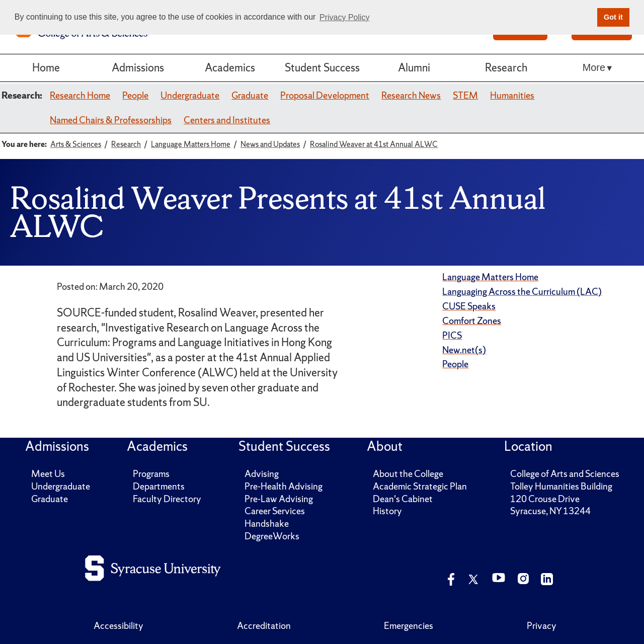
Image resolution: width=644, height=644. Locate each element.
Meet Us (48, 474)
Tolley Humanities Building (561, 486)
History (387, 511)
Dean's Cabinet (403, 499)
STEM (465, 95)
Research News (411, 95)
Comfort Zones (472, 321)
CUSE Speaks (469, 306)
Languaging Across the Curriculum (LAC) (522, 292)
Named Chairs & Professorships (111, 120)
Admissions (138, 68)
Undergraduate (190, 95)
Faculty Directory (167, 499)
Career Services (275, 511)
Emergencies (409, 626)
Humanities (512, 95)
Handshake (267, 524)
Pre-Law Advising (279, 499)
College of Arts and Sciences (565, 474)
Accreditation (264, 626)
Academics (230, 68)
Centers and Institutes (227, 120)
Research (506, 68)
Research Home (80, 95)
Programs (151, 474)
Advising (262, 474)
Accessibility (118, 626)
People (135, 95)
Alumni (414, 68)
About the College (408, 474)
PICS (452, 335)
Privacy (542, 626)
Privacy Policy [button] (345, 17)
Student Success (322, 68)
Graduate (250, 95)
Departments (159, 486)
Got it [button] (613, 17)
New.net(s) (464, 350)
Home (46, 68)
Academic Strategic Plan (420, 486)
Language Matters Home (490, 277)
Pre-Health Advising (284, 486)
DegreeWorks (272, 536)
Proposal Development (325, 95)
